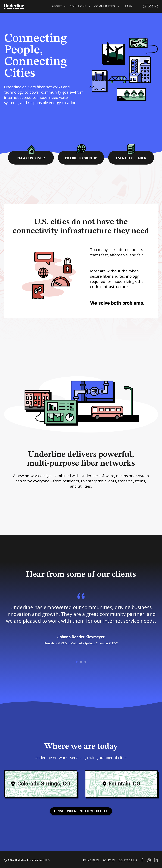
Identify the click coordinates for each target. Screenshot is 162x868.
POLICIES (109, 860)
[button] (59, 6)
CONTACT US (128, 860)
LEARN (128, 6)
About (57, 6)
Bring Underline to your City (81, 811)
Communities (105, 6)
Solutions (78, 6)
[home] (14, 6)
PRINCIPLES (91, 860)
